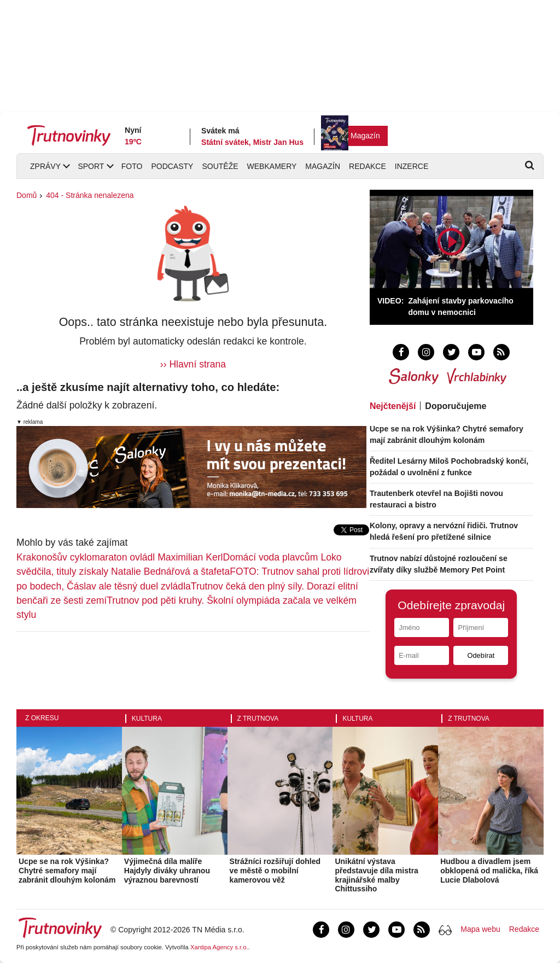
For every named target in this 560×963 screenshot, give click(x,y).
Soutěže (220, 166)
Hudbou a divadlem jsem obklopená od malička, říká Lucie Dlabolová (489, 871)
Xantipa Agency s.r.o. (219, 947)
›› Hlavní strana (193, 364)
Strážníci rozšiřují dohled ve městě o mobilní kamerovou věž (275, 871)
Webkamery (272, 166)
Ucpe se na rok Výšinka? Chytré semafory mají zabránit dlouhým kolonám (67, 871)
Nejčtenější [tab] (393, 406)
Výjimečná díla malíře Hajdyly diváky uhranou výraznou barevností (167, 871)
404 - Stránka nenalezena (90, 195)
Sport (91, 166)
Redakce (367, 166)
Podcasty (172, 166)
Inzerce (412, 166)
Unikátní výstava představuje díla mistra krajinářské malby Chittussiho (377, 875)
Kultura (147, 719)
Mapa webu (480, 929)
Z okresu (42, 718)
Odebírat (481, 655)
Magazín (365, 136)
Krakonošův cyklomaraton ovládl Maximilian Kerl (119, 557)
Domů (27, 195)
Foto (132, 166)
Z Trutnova (258, 719)
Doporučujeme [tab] (456, 406)
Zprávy (45, 166)
